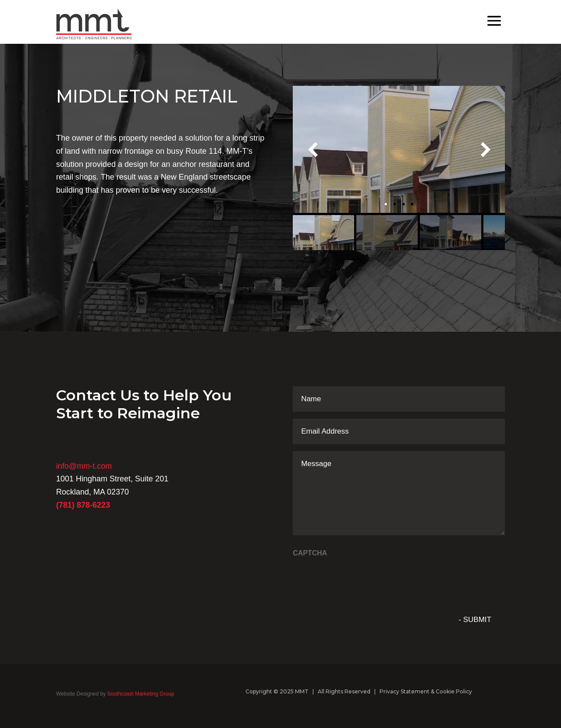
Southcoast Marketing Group (140, 694)
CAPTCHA (310, 553)
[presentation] (359, 580)
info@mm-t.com (84, 466)
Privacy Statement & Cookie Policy (426, 691)
